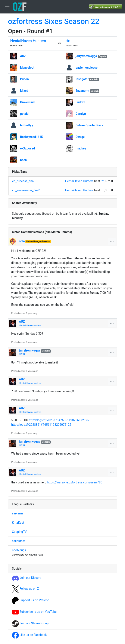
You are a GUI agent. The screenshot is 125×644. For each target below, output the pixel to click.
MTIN (22, 354)
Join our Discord (27, 578)
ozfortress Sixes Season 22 (54, 21)
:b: (68, 41)
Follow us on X (25, 589)
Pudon (24, 79)
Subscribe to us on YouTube (34, 612)
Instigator (82, 79)
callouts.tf (19, 541)
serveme (18, 513)
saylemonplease (87, 68)
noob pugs (19, 550)
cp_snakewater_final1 (26, 190)
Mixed (24, 91)
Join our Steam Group (30, 623)
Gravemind (27, 102)
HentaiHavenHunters (30, 326)
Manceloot (27, 68)
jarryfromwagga (86, 56)
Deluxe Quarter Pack (89, 125)
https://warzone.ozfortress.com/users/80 (75, 482)
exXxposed (27, 148)
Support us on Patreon (31, 600)
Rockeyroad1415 (31, 137)
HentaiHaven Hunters (28, 41)
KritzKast (18, 523)
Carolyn (81, 114)
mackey (81, 148)
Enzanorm (82, 91)
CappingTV (19, 532)
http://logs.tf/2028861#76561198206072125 (41, 425)
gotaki (24, 114)
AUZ (23, 56)
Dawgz (80, 137)
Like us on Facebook (29, 635)
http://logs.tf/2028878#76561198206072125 (59, 420)
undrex (80, 102)
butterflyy (27, 125)
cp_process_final (23, 181)
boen (23, 160)
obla (22, 241)
